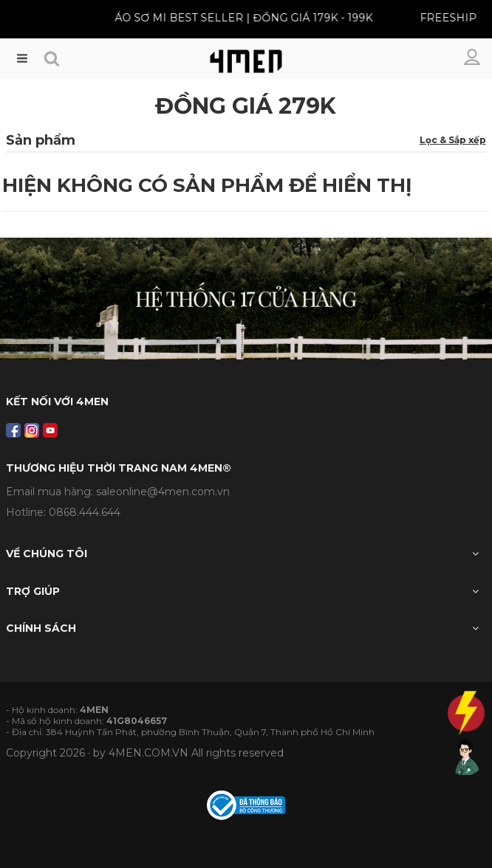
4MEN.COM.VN (148, 753)
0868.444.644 (85, 512)
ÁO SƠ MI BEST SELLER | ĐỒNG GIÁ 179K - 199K (240, 18)
